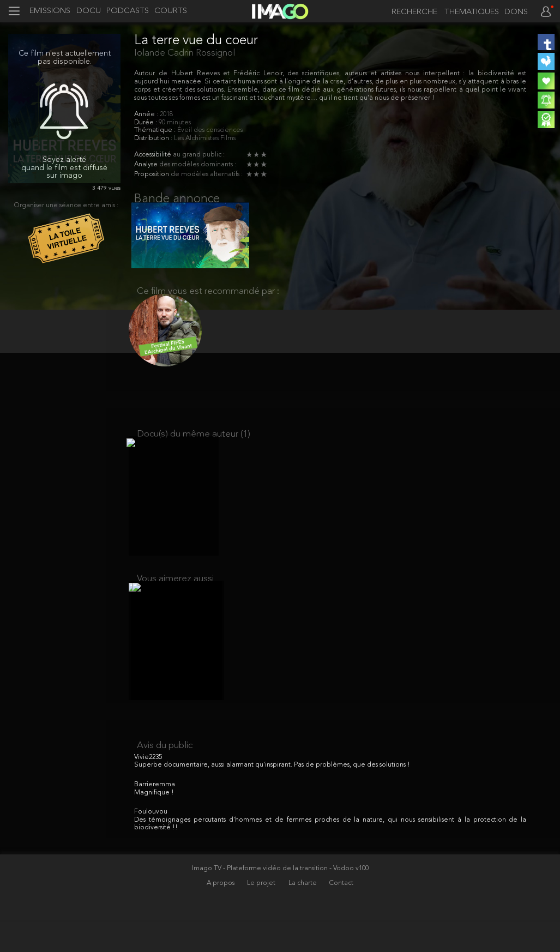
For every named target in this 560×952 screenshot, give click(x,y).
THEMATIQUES (472, 13)
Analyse (147, 165)
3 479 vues (106, 188)
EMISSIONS (50, 11)
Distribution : (154, 138)
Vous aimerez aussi (175, 601)
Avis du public (165, 777)
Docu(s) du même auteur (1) (194, 448)
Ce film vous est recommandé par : (208, 300)
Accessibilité (153, 155)
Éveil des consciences (210, 130)
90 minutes (175, 123)
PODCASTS (128, 11)
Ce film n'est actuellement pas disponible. (65, 58)
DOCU (89, 11)
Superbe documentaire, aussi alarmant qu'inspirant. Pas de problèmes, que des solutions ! (272, 797)
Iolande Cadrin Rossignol (185, 53)
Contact (341, 914)
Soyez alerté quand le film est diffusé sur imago (64, 168)
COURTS (171, 11)
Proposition (152, 174)
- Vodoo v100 (349, 900)
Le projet (262, 914)
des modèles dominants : (198, 165)
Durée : (146, 123)
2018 (166, 115)
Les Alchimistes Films (205, 138)
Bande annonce (177, 199)
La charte (303, 914)
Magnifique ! (154, 824)
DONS (516, 13)
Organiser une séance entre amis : (66, 206)
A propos (221, 914)
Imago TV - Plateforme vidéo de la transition (261, 900)
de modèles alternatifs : (207, 174)
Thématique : (156, 130)
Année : (147, 115)
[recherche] (411, 12)
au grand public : (199, 155)
